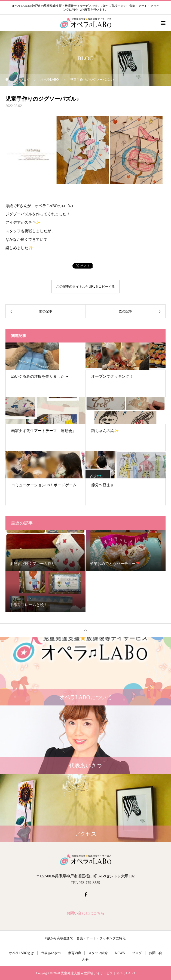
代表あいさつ (51, 953)
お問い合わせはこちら (85, 913)
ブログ (137, 953)
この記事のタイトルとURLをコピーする (85, 287)
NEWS (120, 953)
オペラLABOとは (22, 953)
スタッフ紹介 (98, 953)
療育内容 (75, 953)
